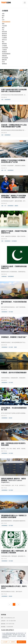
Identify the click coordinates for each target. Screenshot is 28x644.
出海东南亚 (5, 48)
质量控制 (4, 56)
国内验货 (4, 36)
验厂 (3, 18)
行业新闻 (4, 38)
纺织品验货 (5, 58)
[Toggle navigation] (25, 3)
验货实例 (4, 34)
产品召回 (4, 26)
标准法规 (4, 32)
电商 (3, 24)
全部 (3, 14)
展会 (3, 42)
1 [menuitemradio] (14, 604)
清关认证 (4, 40)
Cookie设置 (5, 642)
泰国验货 (4, 52)
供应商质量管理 (6, 54)
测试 (3, 28)
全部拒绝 (13, 642)
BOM (3, 62)
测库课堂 (4, 44)
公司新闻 (4, 46)
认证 (3, 20)
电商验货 (4, 64)
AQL (3, 30)
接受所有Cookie (21, 642)
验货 (3, 16)
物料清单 (4, 60)
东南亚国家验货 (6, 22)
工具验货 (4, 50)
